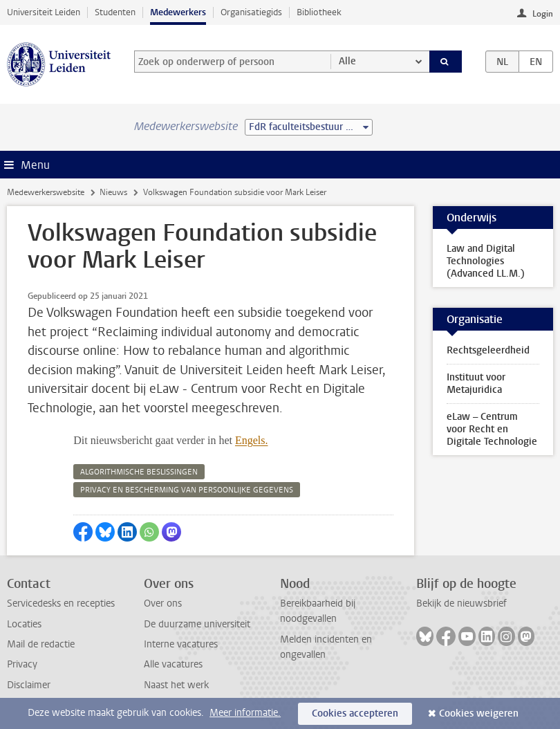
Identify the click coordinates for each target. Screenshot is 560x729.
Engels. (252, 440)
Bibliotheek (319, 12)
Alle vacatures (173, 664)
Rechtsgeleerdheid (488, 350)
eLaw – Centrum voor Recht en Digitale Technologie (492, 429)
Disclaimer (29, 685)
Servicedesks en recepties (61, 603)
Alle (347, 61)
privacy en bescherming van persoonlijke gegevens (187, 490)
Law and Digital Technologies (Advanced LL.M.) (486, 261)
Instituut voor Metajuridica (476, 384)
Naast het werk (176, 685)
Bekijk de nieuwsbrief (461, 603)
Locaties (24, 624)
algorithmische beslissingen (139, 472)
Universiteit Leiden (44, 12)
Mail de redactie (41, 644)
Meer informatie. (245, 713)
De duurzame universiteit (197, 624)
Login (543, 14)
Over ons (163, 603)
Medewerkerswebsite (46, 192)
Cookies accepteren (355, 713)
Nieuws (113, 192)
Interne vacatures (181, 644)
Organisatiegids (251, 12)
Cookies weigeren (479, 713)
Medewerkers (178, 12)
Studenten (115, 12)
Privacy (22, 664)
